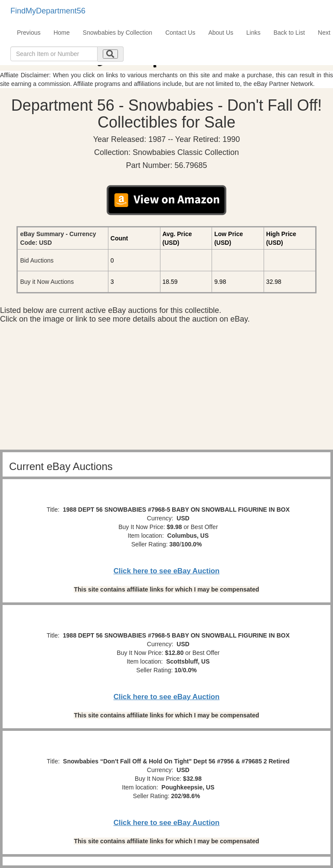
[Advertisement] (166, 389)
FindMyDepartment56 (48, 11)
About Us (221, 33)
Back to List (289, 33)
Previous (29, 33)
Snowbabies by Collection (118, 33)
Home (61, 33)
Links (253, 33)
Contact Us (180, 33)
